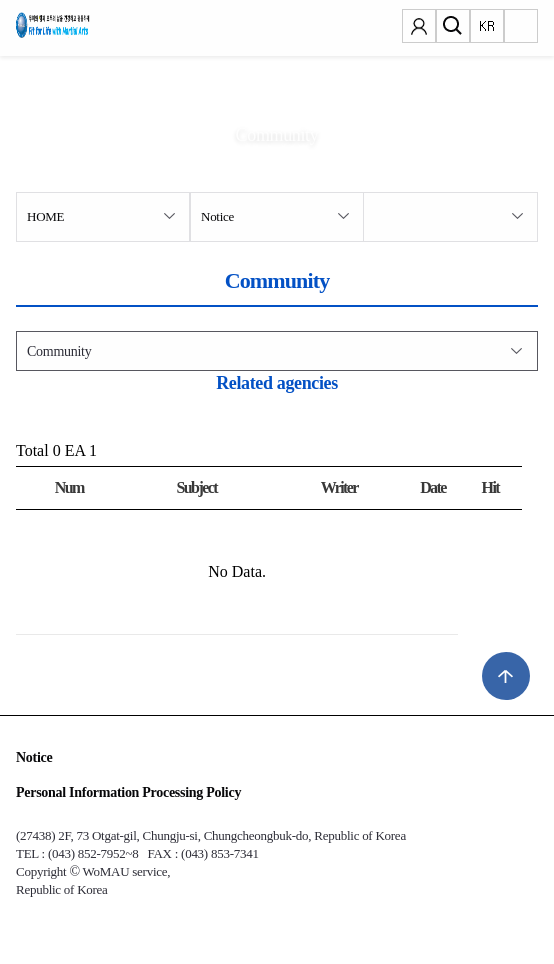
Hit (490, 487)
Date (433, 487)
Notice (217, 216)
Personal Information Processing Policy (128, 792)
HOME (45, 216)
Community (59, 351)
